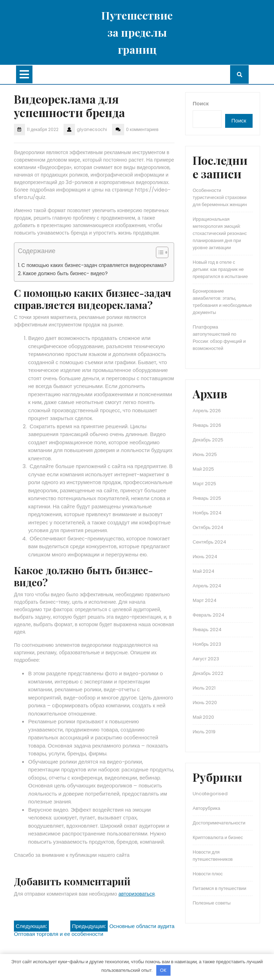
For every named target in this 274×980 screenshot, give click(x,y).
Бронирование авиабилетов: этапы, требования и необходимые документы (222, 302)
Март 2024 (205, 600)
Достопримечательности (219, 823)
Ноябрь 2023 (207, 644)
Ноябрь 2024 (207, 513)
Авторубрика (206, 808)
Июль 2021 (204, 688)
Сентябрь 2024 (209, 542)
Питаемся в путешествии (219, 888)
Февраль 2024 (209, 615)
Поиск (201, 103)
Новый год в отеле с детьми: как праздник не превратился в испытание (220, 269)
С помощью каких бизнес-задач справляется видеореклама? (94, 265)
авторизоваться (137, 894)
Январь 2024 (207, 630)
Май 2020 (203, 717)
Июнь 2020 (205, 703)
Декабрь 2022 (208, 673)
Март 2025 (204, 484)
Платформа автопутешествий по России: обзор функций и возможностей (219, 338)
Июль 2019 (204, 732)
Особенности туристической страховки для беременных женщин (220, 197)
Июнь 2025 (205, 454)
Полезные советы (212, 903)
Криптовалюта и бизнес (218, 837)
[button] (159, 254)
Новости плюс (208, 874)
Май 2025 (203, 469)
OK (163, 970)
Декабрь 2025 (208, 440)
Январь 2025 (207, 498)
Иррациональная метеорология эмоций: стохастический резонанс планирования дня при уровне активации (220, 233)
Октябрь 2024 (208, 527)
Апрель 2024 (207, 586)
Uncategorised (210, 794)
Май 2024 (204, 571)
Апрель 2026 (207, 411)
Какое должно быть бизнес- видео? (65, 273)
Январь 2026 (207, 425)
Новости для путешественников (213, 856)
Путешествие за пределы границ (137, 32)
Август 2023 (206, 659)
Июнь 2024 (205, 557)
